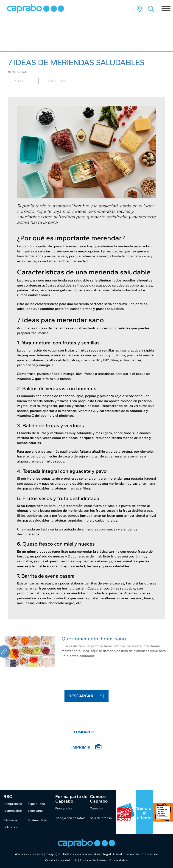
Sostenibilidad (38, 820)
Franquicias (64, 808)
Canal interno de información (136, 854)
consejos (56, 81)
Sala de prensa (101, 818)
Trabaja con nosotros (70, 818)
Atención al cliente (144, 813)
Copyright (53, 854)
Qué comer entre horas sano (94, 639)
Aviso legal (103, 854)
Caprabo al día (26, 39)
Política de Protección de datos (104, 860)
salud (21, 81)
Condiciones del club (61, 860)
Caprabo (96, 808)
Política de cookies (78, 854)
